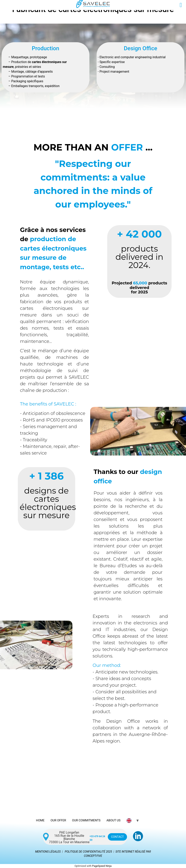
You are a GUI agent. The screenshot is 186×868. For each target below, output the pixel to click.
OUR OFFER (58, 820)
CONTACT (117, 837)
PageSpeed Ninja (102, 866)
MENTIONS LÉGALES (48, 852)
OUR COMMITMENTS (86, 820)
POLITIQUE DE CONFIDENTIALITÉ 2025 (88, 852)
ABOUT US (113, 820)
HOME (40, 820)
